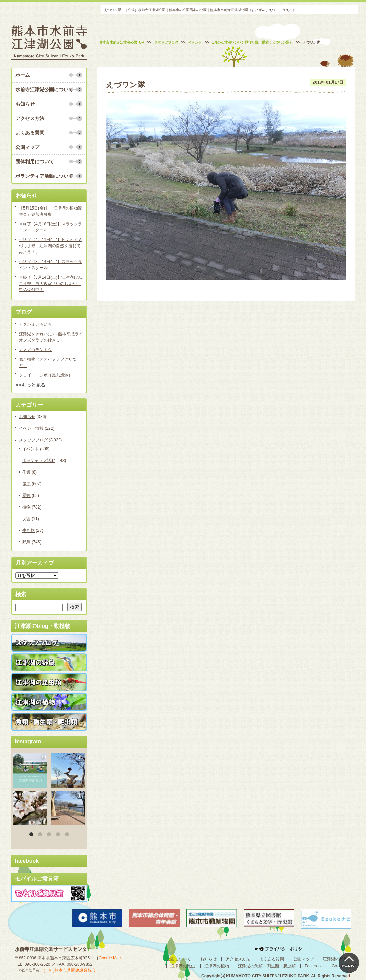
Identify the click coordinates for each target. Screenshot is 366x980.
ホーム (23, 75)
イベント (31, 449)
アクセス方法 (30, 118)
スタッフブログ (33, 440)
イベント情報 (31, 428)
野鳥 (26, 542)
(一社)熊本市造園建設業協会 (70, 970)
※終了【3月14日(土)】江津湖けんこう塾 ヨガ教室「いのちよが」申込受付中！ (50, 284)
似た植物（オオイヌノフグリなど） (48, 362)
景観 (26, 495)
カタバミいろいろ (35, 324)
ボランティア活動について (44, 176)
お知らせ (25, 104)
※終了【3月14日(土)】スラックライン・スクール (50, 265)
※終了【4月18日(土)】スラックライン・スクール (50, 227)
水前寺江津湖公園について (44, 89)
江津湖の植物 (217, 966)
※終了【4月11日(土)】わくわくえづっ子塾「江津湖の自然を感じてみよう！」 (50, 246)
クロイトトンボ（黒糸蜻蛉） (46, 375)
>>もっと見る (30, 385)
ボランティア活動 (39, 461)
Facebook (314, 966)
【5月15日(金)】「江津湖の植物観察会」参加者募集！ (50, 211)
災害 (26, 519)
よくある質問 (30, 133)
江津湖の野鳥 (335, 959)
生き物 (28, 530)
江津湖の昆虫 (183, 966)
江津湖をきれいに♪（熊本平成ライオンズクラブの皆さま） (51, 337)
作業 (26, 472)
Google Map (110, 958)
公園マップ (27, 147)
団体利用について (35, 162)
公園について (179, 959)
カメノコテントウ (35, 350)
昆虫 (26, 484)
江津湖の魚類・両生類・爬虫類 (267, 966)
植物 (26, 507)
